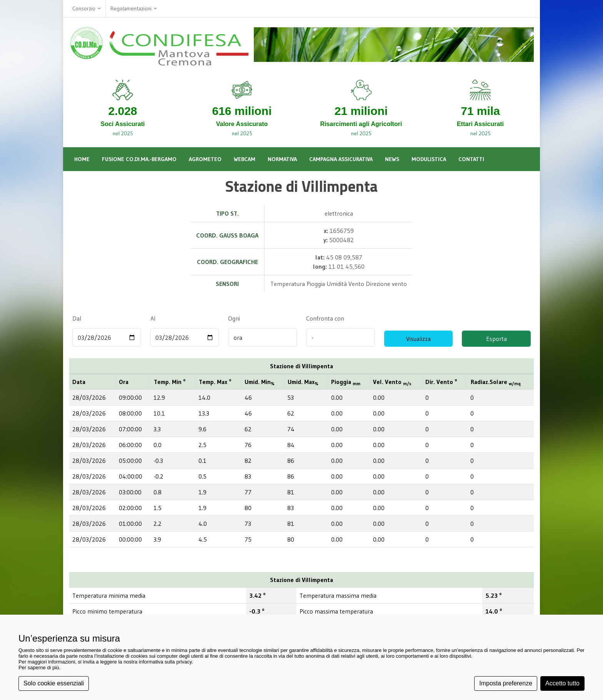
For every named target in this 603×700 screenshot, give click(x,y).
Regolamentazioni (134, 9)
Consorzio (87, 9)
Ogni (234, 318)
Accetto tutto (562, 683)
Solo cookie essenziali (54, 683)
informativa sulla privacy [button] (165, 662)
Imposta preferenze (506, 683)
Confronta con (325, 318)
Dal (77, 318)
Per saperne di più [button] (39, 668)
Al (153, 318)
